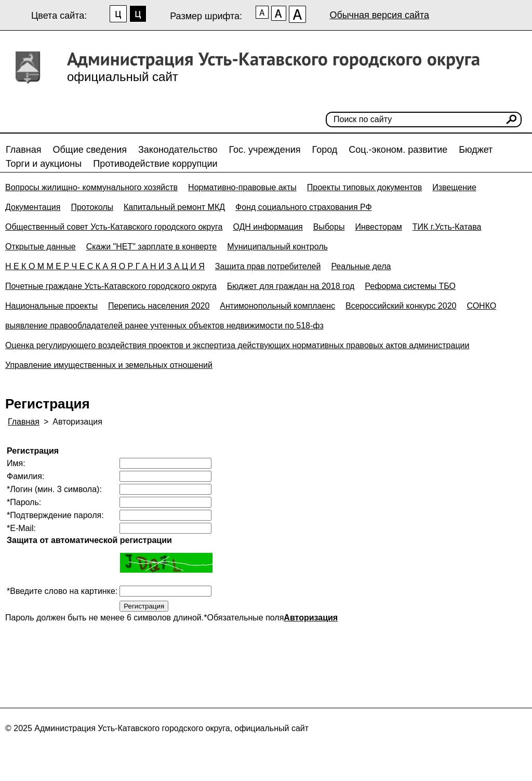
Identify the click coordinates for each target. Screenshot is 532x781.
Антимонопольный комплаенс (277, 306)
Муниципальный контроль (277, 247)
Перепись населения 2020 (159, 306)
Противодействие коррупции (155, 164)
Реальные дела (361, 266)
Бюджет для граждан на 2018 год (291, 286)
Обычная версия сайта (379, 15)
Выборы (329, 227)
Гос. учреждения (265, 150)
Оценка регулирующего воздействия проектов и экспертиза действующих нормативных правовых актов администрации (237, 345)
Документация (33, 207)
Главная (24, 150)
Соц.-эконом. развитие (398, 150)
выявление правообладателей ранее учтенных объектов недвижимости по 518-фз (164, 326)
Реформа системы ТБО (410, 286)
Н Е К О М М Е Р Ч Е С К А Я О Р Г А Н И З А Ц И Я (105, 266)
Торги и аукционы (44, 164)
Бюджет (476, 150)
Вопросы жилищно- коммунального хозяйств (91, 187)
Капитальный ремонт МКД (174, 207)
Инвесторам (378, 227)
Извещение (454, 187)
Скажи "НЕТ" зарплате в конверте (152, 247)
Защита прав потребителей (268, 266)
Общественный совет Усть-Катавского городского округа (114, 227)
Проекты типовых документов (364, 187)
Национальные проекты (51, 306)
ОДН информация (268, 227)
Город (325, 150)
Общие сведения (90, 150)
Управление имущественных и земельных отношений (109, 365)
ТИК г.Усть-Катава (447, 227)
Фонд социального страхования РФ (304, 207)
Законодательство (178, 150)
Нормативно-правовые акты (242, 187)
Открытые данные (41, 247)
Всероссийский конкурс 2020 (401, 306)
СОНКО (481, 306)
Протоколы (92, 207)
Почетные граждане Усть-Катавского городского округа (111, 286)
